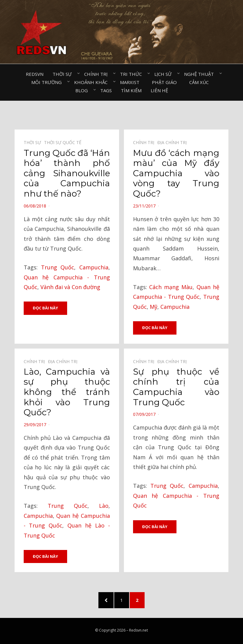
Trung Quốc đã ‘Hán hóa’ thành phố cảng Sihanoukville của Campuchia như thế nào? (67, 173)
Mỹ (154, 307)
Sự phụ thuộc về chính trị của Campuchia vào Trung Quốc (176, 387)
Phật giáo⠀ (166, 82)
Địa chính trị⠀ (174, 142)
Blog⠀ (83, 90)
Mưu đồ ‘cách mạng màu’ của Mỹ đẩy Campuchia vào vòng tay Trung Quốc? (176, 173)
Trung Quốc (58, 267)
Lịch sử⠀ (165, 74)
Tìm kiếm (131, 90)
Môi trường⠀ (48, 82)
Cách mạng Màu (171, 287)
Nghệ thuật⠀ (201, 74)
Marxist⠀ (131, 82)
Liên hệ (159, 90)
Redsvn (35, 74)
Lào (104, 506)
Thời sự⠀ (64, 74)
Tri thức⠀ (133, 74)
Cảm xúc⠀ (201, 82)
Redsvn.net (139, 630)
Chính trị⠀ (98, 74)
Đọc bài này (45, 308)
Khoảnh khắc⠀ (92, 82)
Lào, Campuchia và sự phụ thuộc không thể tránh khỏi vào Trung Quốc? (67, 392)
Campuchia (94, 267)
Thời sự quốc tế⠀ (64, 142)
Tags (106, 90)
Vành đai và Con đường (70, 287)
